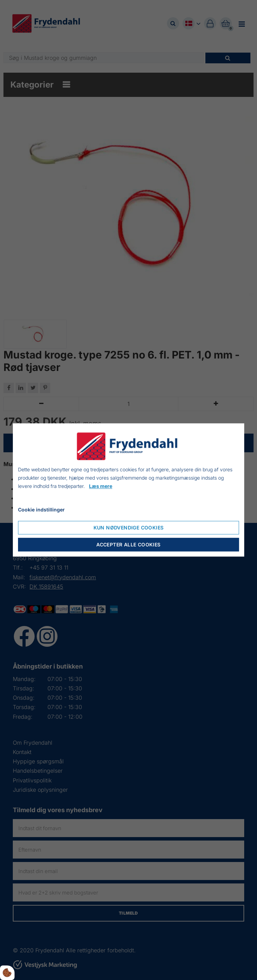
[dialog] (128, 490)
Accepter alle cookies (128, 545)
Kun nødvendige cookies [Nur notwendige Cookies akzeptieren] (129, 528)
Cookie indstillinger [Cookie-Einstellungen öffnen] (41, 510)
